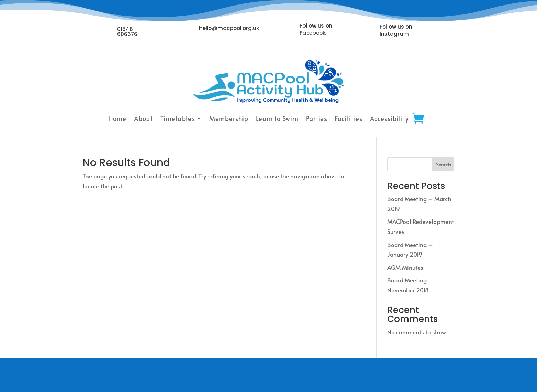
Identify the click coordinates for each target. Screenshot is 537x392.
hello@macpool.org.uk (229, 28)
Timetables (178, 118)
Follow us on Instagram (396, 30)
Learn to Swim (277, 118)
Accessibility (389, 118)
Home (118, 118)
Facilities (349, 118)
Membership (229, 118)
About (143, 118)
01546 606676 (127, 32)
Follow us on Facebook (316, 29)
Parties (317, 118)
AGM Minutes (405, 267)
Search (443, 164)
